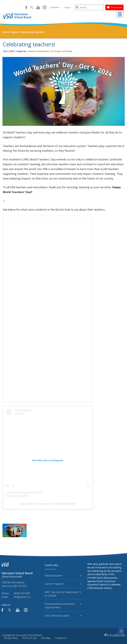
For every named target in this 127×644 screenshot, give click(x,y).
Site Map (46, 638)
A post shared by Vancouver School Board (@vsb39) (48, 504)
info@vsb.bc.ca (22, 597)
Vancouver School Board (29, 635)
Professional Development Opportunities (63, 606)
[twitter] (31, 8)
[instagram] (44, 8)
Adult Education (63, 575)
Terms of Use (29, 638)
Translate (55, 7)
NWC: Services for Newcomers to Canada (63, 594)
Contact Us (61, 638)
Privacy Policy (11, 638)
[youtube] (37, 8)
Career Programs (63, 584)
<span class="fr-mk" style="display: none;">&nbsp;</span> (47, 309)
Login (67, 7)
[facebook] (26, 7)
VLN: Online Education (63, 616)
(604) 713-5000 (22, 593)
